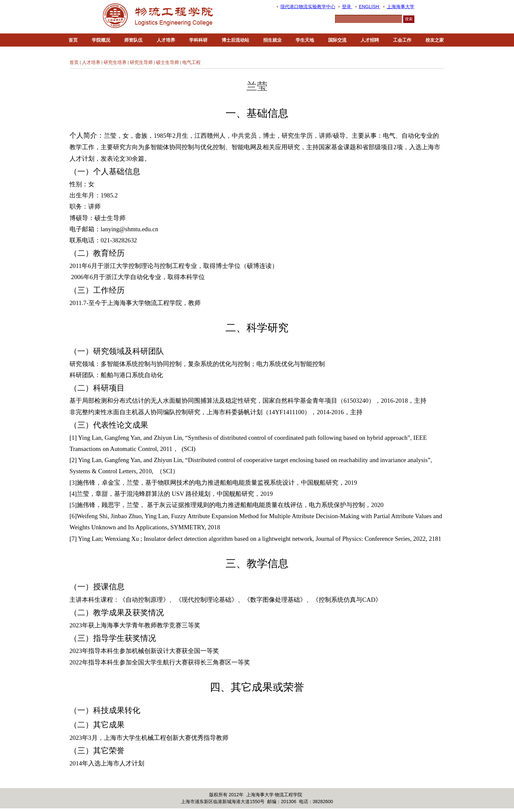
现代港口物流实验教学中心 (308, 7)
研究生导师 (141, 62)
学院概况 (101, 40)
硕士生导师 (168, 62)
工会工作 (402, 40)
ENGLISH (370, 7)
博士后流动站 (235, 40)
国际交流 (337, 40)
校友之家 (435, 40)
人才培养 (166, 40)
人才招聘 (370, 40)
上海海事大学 (401, 7)
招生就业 (272, 40)
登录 (347, 7)
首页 (73, 40)
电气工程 (191, 62)
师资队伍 (133, 40)
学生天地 (305, 40)
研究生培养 (115, 62)
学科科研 (198, 40)
